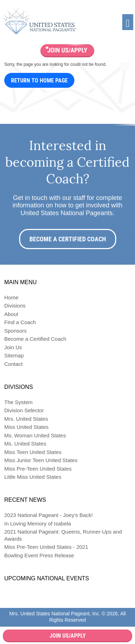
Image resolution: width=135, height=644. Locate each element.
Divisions (15, 306)
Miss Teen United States (33, 452)
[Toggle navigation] (128, 22)
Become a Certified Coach (68, 239)
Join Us (13, 347)
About (11, 314)
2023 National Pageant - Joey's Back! (49, 515)
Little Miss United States (33, 477)
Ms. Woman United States (35, 435)
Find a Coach (20, 322)
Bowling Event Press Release (39, 555)
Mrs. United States (26, 419)
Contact (13, 364)
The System (18, 402)
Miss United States (26, 427)
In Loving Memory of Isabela (38, 524)
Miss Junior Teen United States (41, 460)
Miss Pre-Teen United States (38, 469)
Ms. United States (25, 444)
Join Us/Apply (68, 636)
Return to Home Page (39, 80)
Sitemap (14, 355)
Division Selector (24, 410)
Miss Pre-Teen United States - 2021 (46, 547)
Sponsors (15, 331)
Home (11, 297)
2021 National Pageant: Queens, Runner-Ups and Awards (63, 535)
